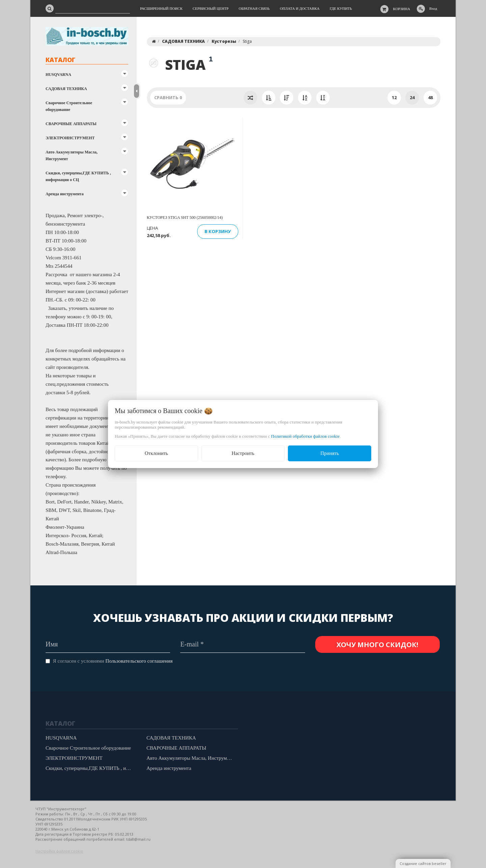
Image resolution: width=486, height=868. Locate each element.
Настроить (243, 453)
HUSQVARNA (58, 75)
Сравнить (168, 97)
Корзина (402, 9)
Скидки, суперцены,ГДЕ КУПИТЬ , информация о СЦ (78, 176)
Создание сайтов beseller (423, 863)
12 (394, 97)
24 (412, 97)
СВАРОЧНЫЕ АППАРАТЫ (71, 124)
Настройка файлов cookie (59, 851)
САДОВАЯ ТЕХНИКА (66, 89)
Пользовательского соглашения (139, 661)
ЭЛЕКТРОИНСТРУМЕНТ (70, 138)
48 (430, 97)
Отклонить (156, 453)
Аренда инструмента (65, 194)
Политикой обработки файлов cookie (305, 436)
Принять (330, 453)
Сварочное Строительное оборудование (69, 106)
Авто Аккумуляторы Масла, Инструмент (72, 155)
